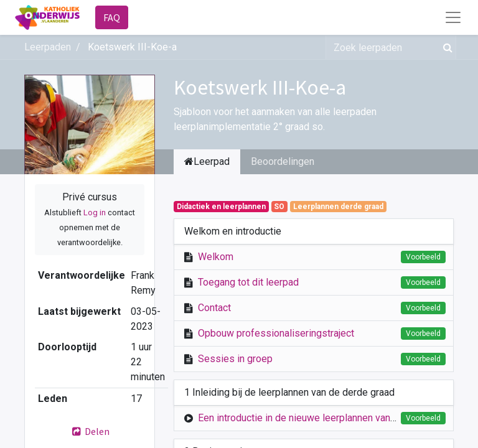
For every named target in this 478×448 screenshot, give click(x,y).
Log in (95, 212)
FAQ (112, 17)
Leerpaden (48, 47)
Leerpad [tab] (207, 161)
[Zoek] (445, 47)
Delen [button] (90, 431)
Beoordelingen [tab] (283, 161)
